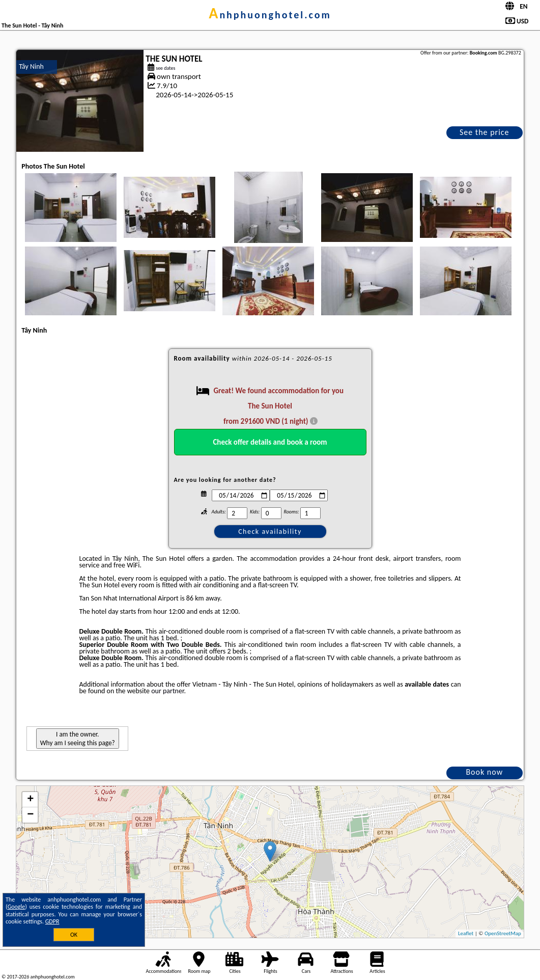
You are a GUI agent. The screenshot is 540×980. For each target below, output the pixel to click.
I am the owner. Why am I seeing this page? (78, 739)
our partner (167, 691)
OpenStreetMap (503, 933)
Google (17, 907)
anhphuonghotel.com (270, 15)
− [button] (30, 815)
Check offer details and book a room (270, 442)
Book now (484, 772)
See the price (485, 132)
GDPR (52, 921)
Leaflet (466, 933)
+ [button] (30, 800)
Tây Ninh (31, 66)
